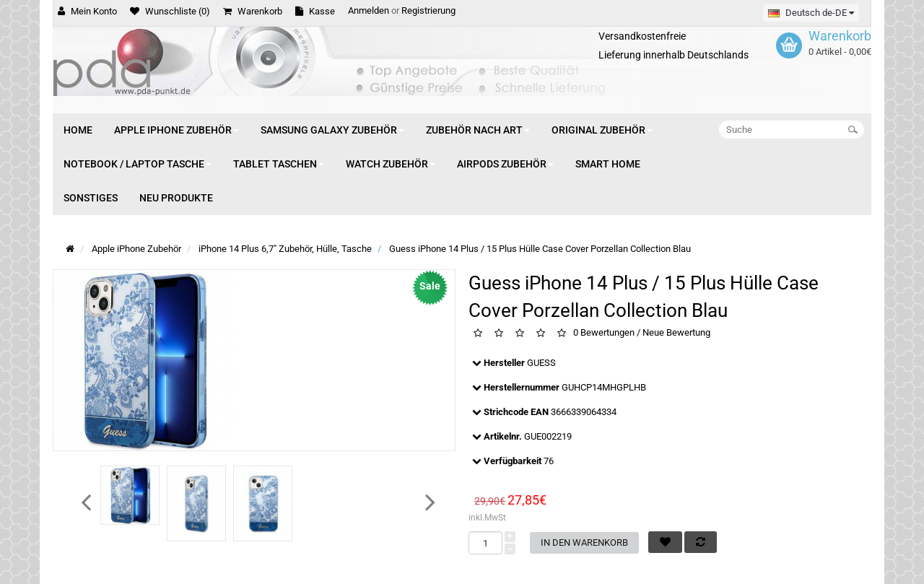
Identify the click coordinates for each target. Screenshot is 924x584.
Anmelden (369, 10)
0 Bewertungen (604, 333)
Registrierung (428, 10)
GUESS (541, 363)
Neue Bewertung (676, 333)
